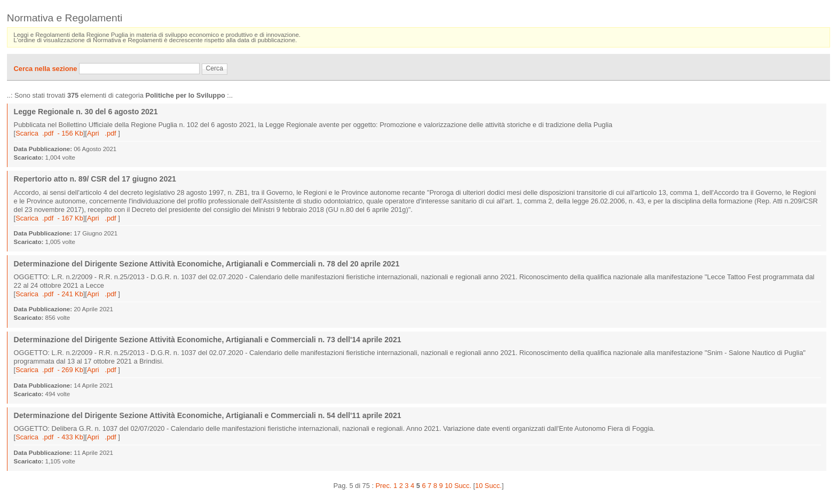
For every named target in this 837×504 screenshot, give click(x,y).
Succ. (463, 486)
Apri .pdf (102, 133)
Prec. (384, 486)
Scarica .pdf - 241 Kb (49, 294)
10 (448, 486)
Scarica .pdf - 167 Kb (49, 218)
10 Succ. (488, 486)
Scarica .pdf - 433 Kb (49, 437)
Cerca (215, 68)
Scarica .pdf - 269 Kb (49, 370)
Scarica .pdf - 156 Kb (49, 133)
